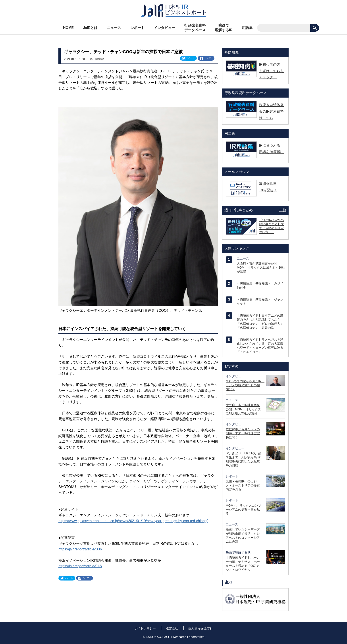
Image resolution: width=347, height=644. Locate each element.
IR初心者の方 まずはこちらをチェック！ (271, 71)
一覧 (283, 210)
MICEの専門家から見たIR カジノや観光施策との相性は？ (245, 385)
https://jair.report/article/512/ (80, 566)
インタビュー (164, 28)
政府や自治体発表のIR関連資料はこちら (271, 111)
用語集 (247, 28)
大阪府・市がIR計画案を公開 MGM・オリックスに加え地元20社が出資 (261, 267)
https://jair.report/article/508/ (80, 549)
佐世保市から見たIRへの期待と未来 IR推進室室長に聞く (243, 433)
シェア (208, 58)
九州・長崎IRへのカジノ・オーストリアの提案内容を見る (243, 485)
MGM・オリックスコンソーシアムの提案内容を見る (243, 509)
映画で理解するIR (224, 28)
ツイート (190, 58)
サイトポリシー (145, 628)
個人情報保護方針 (200, 628)
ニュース (114, 28)
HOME (68, 28)
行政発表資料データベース (195, 28)
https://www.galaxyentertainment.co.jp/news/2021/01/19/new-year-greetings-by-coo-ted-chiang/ (133, 521)
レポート (137, 28)
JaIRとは (90, 28)
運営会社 (172, 628)
